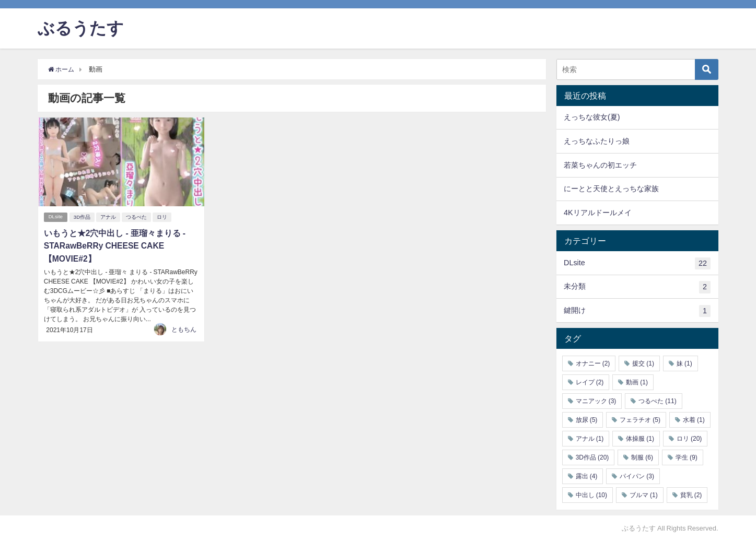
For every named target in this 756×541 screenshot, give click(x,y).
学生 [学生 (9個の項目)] (687, 457)
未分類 (637, 287)
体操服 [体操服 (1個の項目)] (640, 439)
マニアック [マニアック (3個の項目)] (596, 401)
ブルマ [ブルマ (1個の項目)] (644, 495)
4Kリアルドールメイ (598, 213)
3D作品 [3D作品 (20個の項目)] (592, 457)
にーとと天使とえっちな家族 (611, 189)
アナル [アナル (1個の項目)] (590, 439)
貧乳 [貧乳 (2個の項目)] (691, 495)
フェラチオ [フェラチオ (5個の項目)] (640, 420)
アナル (109, 216)
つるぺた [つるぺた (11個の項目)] (657, 401)
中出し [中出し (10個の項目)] (591, 495)
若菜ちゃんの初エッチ (600, 165)
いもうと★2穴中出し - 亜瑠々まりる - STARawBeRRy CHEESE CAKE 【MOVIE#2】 (114, 245)
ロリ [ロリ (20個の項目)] (689, 439)
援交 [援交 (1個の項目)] (643, 363)
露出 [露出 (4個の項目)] (587, 476)
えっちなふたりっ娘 (597, 141)
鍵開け (637, 311)
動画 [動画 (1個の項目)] (637, 382)
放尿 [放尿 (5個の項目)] (587, 420)
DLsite (56, 216)
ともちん (184, 328)
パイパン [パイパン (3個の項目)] (637, 476)
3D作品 (83, 216)
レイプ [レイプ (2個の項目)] (590, 382)
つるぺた (137, 216)
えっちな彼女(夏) (592, 117)
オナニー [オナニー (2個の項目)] (593, 363)
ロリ (163, 216)
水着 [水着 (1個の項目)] (694, 420)
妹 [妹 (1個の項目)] (684, 363)
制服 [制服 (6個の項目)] (642, 457)
